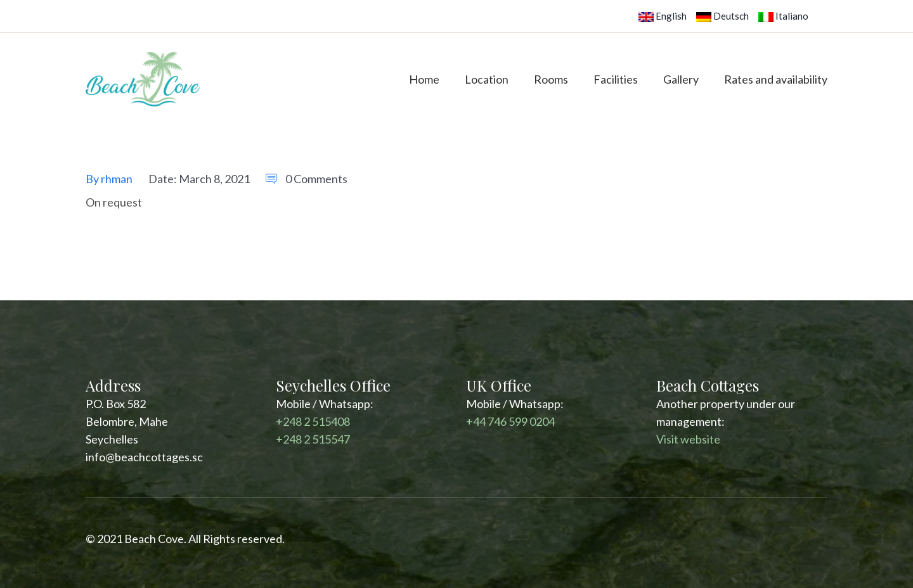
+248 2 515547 (313, 439)
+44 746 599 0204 (510, 421)
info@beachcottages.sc (144, 457)
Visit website (688, 439)
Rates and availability (776, 79)
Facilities (616, 79)
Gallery (681, 79)
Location (487, 79)
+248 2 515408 (313, 421)
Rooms (551, 79)
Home (424, 79)
